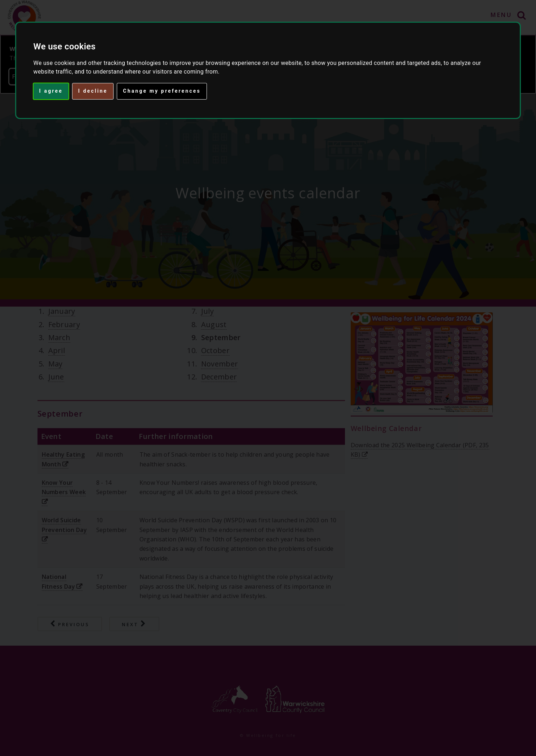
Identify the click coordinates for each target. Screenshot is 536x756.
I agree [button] (51, 91)
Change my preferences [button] (162, 91)
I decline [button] (93, 91)
